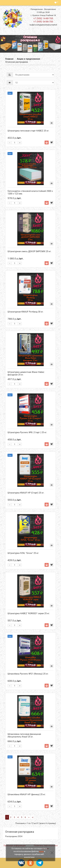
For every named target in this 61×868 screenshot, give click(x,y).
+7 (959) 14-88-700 (43, 18)
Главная (9, 59)
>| (33, 817)
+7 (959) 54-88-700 (43, 22)
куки (41, 851)
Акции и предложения (28, 59)
